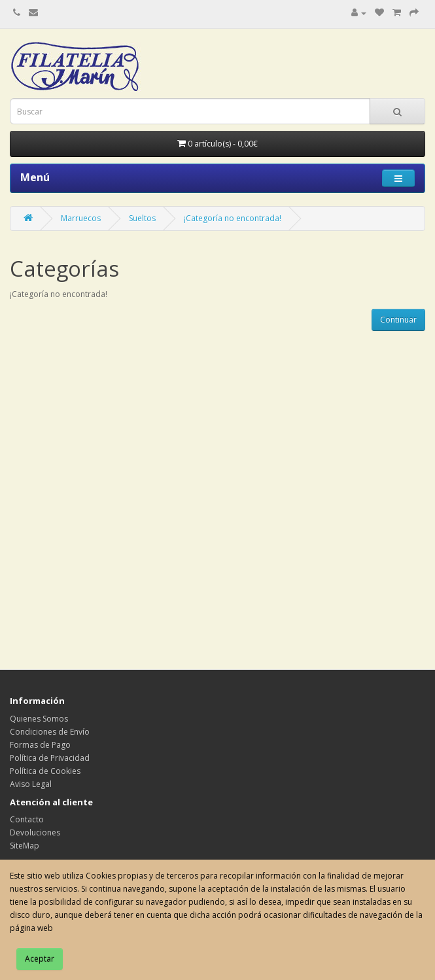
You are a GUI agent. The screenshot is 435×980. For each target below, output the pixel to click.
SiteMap (25, 846)
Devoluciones (35, 832)
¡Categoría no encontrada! (233, 218)
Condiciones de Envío (50, 732)
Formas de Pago (40, 745)
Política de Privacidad (50, 758)
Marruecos (81, 218)
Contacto (27, 819)
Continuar (398, 320)
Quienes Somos (39, 719)
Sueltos (142, 218)
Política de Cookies (45, 771)
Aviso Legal (31, 784)
